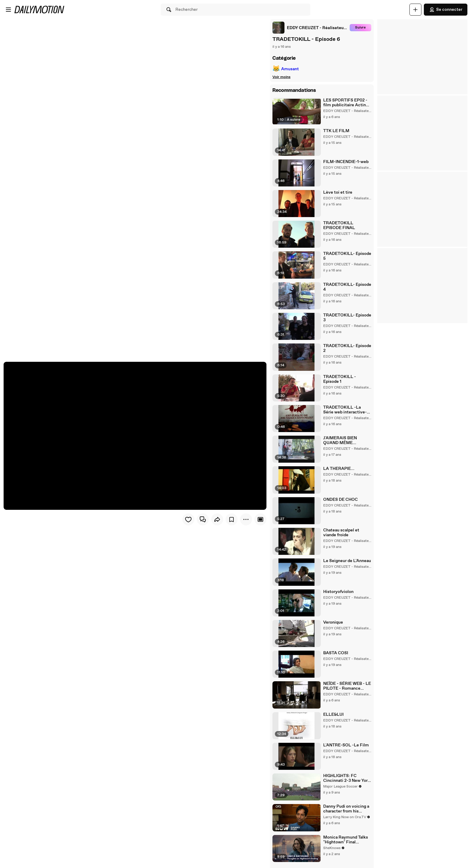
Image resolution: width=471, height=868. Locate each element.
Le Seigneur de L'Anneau (347, 561)
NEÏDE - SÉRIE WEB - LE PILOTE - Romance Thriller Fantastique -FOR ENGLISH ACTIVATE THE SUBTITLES (347, 686)
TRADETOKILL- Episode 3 (347, 318)
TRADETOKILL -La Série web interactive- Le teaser (345, 410)
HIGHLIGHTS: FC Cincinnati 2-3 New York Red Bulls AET (347, 778)
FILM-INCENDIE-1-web (346, 162)
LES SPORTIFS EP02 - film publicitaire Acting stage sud (346, 103)
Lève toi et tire (338, 192)
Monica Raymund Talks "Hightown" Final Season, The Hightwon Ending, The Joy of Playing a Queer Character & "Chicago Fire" (346, 840)
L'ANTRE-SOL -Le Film (346, 745)
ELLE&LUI (333, 715)
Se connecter (446, 10)
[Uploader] (415, 10)
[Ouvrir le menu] (8, 10)
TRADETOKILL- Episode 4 (347, 287)
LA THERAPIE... (339, 469)
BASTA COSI (336, 653)
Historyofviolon (338, 592)
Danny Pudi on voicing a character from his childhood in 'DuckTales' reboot (346, 809)
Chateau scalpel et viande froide (341, 533)
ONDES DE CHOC (340, 500)
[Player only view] (260, 519)
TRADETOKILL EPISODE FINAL (339, 225)
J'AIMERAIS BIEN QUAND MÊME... (340, 440)
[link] (310, 28)
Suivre (360, 28)
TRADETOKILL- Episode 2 (347, 348)
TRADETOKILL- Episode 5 (347, 256)
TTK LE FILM (336, 131)
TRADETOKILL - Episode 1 (340, 379)
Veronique (333, 622)
